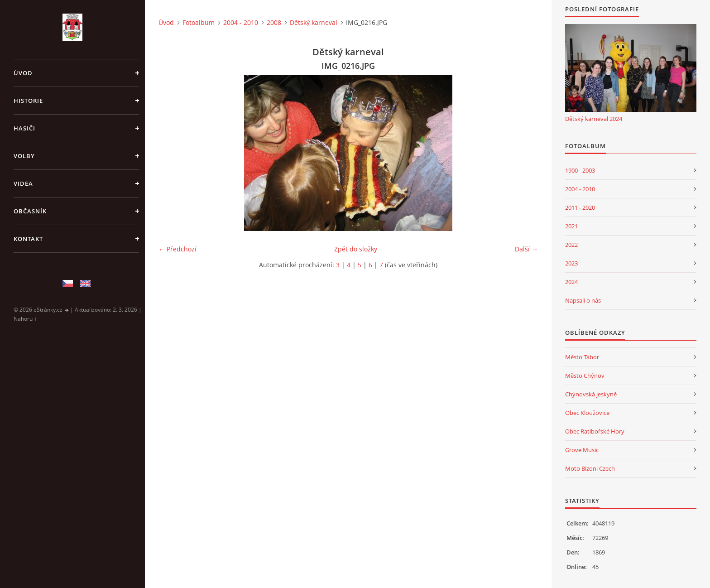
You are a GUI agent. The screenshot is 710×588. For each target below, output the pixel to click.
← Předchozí (177, 249)
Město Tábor (582, 357)
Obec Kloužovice (587, 413)
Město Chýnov (585, 376)
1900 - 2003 (580, 170)
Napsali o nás (583, 300)
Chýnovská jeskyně (591, 394)
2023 (571, 263)
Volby (24, 156)
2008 (274, 22)
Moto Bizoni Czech (590, 468)
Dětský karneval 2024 (594, 119)
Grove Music (582, 450)
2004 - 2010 (241, 22)
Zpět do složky (356, 249)
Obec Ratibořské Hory (595, 431)
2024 (571, 282)
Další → (526, 249)
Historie (28, 101)
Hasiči (24, 128)
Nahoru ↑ (25, 319)
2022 (571, 245)
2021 (571, 226)
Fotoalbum (199, 22)
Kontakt (28, 239)
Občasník (30, 211)
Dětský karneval (314, 22)
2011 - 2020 (580, 207)
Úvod (23, 73)
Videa (23, 183)
